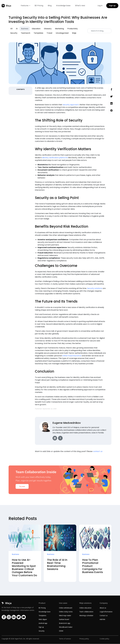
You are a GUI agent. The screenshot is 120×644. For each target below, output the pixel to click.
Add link (102, 619)
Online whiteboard (66, 608)
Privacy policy (84, 639)
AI (17, 29)
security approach (71, 105)
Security (14, 33)
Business (25, 29)
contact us (98, 451)
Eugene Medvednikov (67, 423)
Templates (38, 33)
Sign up (112, 6)
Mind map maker (65, 616)
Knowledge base (63, 6)
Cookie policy (104, 639)
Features (25, 6)
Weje (74, 33)
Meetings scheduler (86, 616)
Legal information (106, 612)
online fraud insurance (72, 356)
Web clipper (43, 619)
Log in (100, 6)
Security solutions (95, 288)
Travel (49, 33)
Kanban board (64, 619)
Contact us (104, 616)
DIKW (61, 631)
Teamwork (26, 33)
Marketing (59, 29)
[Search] (99, 31)
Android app (43, 623)
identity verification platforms (55, 158)
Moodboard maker (66, 627)
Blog (50, 6)
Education (36, 29)
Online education (85, 608)
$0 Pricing (39, 6)
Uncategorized (62, 33)
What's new (80, 6)
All (11, 29)
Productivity (73, 29)
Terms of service (65, 639)
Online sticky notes (66, 612)
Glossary (48, 29)
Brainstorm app (65, 623)
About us (103, 608)
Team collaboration (86, 612)
